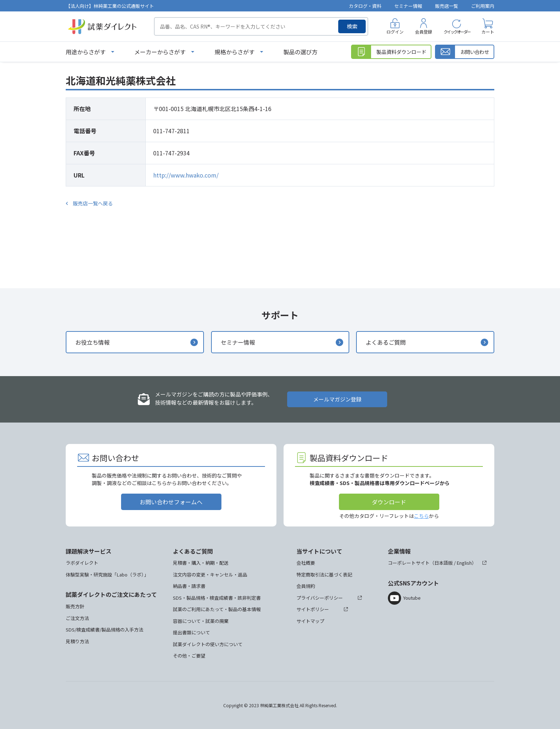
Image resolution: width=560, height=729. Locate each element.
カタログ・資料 (365, 6)
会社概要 (306, 563)
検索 (352, 26)
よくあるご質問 (386, 342)
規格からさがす (235, 52)
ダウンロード (389, 502)
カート (488, 32)
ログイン (395, 32)
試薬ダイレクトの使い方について (208, 644)
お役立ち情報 (92, 342)
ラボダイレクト (82, 563)
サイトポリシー (313, 609)
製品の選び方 (300, 52)
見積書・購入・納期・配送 (201, 563)
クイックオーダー (457, 32)
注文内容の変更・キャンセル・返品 (210, 575)
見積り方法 (77, 641)
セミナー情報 (408, 6)
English (464, 563)
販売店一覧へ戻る (93, 203)
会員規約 (306, 586)
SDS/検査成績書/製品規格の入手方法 (104, 630)
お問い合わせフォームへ (171, 502)
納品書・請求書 (189, 586)
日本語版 (444, 563)
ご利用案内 (483, 6)
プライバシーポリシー (320, 598)
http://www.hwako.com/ (186, 175)
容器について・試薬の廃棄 (201, 621)
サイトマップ (310, 621)
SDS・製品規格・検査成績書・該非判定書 (217, 598)
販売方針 (75, 606)
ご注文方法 (77, 618)
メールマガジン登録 (337, 399)
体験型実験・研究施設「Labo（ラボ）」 (107, 575)
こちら (421, 516)
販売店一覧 (447, 6)
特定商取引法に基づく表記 (324, 575)
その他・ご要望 (189, 656)
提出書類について (191, 632)
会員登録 (424, 32)
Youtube (412, 598)
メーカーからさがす (160, 52)
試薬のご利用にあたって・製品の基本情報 (217, 609)
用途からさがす (86, 52)
